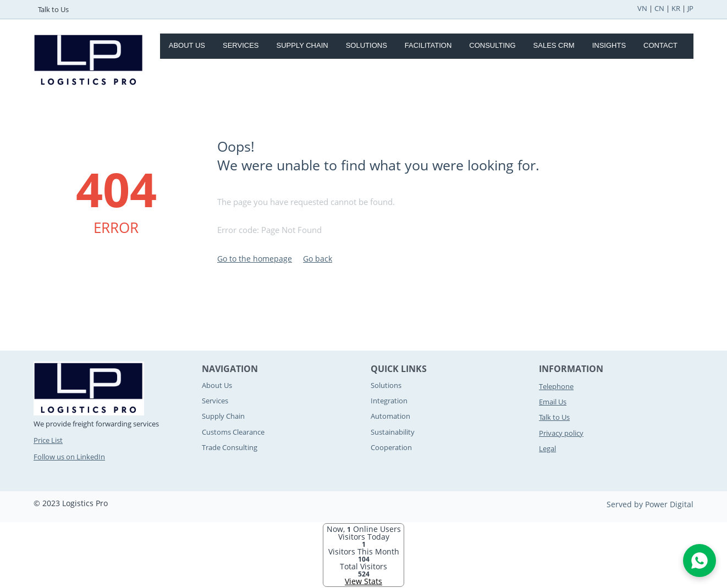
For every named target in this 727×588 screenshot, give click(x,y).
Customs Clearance (233, 432)
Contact (660, 45)
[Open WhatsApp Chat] (700, 561)
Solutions (367, 45)
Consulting (492, 45)
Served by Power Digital (650, 504)
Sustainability (393, 432)
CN (659, 8)
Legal (547, 448)
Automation (390, 416)
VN (642, 8)
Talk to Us (53, 9)
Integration (389, 401)
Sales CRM (554, 45)
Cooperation (391, 447)
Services (241, 45)
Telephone (556, 386)
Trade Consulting (230, 447)
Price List (48, 440)
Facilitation (428, 45)
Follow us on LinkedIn (69, 457)
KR (676, 8)
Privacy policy (561, 433)
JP (690, 8)
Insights (609, 45)
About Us (187, 45)
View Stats (364, 581)
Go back (318, 259)
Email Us (553, 402)
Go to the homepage (255, 259)
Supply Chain (302, 45)
